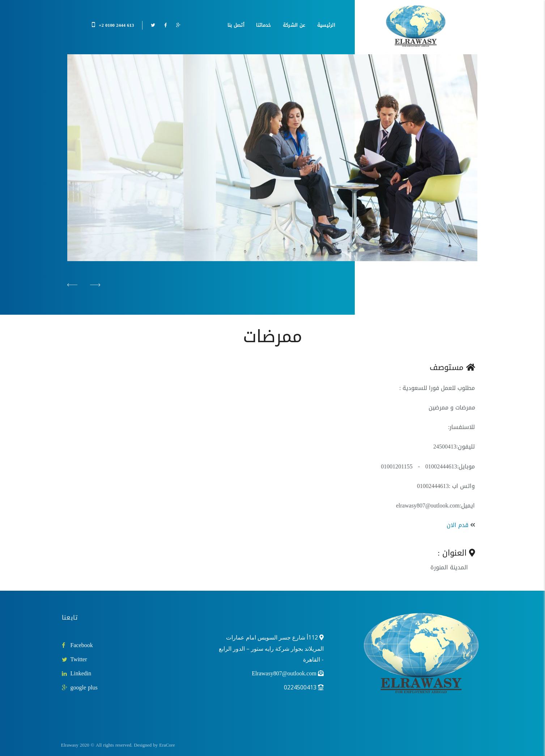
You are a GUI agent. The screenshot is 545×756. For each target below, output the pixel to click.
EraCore (167, 745)
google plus (84, 687)
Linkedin (81, 673)
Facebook (82, 645)
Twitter (79, 659)
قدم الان (457, 525)
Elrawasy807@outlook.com (284, 673)
